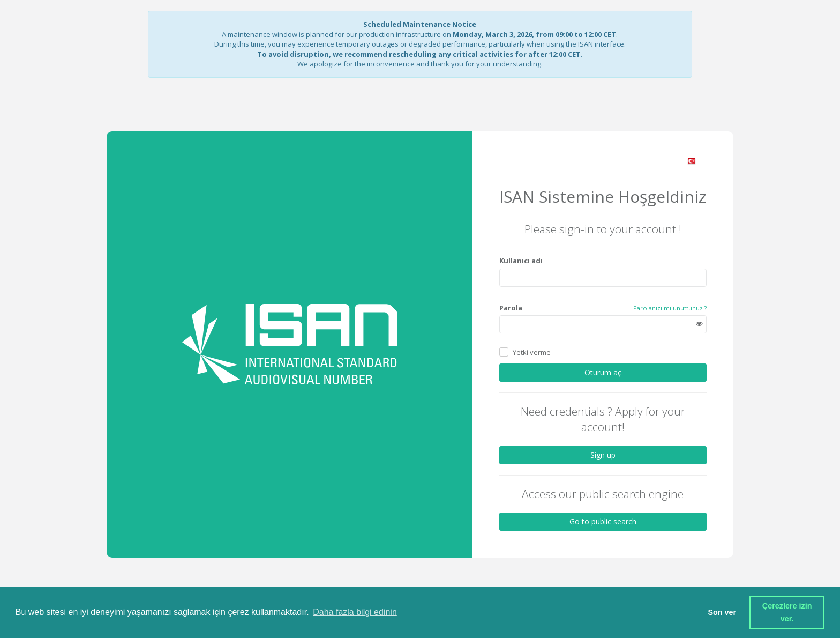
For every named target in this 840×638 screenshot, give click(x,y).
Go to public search (603, 521)
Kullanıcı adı (521, 261)
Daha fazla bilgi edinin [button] (355, 612)
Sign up (603, 455)
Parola (511, 308)
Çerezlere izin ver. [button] (788, 612)
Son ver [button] (722, 612)
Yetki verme (532, 352)
